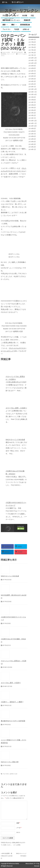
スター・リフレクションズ (21, 13)
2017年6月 (32, 42)
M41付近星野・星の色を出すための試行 (7, 856)
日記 (32, 15)
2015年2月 (32, 115)
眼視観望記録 (25, 25)
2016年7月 (32, 71)
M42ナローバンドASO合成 (15, 439)
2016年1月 (32, 87)
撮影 (4, 25)
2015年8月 (32, 100)
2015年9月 (32, 97)
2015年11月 (33, 92)
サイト (18, 832)
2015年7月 (32, 102)
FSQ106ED (6, 774)
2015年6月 (32, 105)
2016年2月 (32, 84)
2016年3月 (32, 81)
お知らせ (26, 29)
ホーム (5, 2)
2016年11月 (33, 60)
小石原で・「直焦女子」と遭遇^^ (12, 702)
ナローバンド (10, 54)
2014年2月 (32, 147)
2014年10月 (33, 126)
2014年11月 (33, 123)
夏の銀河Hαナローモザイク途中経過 (13, 721)
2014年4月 (32, 142)
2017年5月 (32, 45)
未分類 (25, 15)
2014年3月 (32, 144)
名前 (18, 823)
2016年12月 (33, 58)
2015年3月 (32, 113)
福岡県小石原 (13, 774)
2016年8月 (32, 68)
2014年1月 (32, 149)
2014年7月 (32, 134)
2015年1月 (32, 118)
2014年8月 (32, 131)
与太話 (17, 29)
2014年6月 (32, 136)
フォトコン (6, 29)
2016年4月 (32, 79)
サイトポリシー (18, 2)
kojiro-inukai (6, 52)
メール (19, 828)
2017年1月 (32, 55)
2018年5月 (32, 40)
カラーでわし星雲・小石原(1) (16, 408)
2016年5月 (32, 76)
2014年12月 (33, 121)
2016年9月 (32, 66)
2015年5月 (32, 108)
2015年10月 (33, 94)
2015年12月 (33, 89)
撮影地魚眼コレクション (11, 20)
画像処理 (27, 20)
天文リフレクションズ (10, 15)
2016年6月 (32, 74)
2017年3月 (32, 50)
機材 (13, 25)
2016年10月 (33, 63)
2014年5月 (32, 139)
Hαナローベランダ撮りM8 (10, 762)
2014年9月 (32, 128)
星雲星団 (3, 54)
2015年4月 (32, 110)
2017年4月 (32, 47)
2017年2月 (32, 53)
